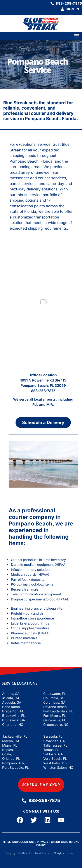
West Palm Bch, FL (58, 763)
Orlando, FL (11, 759)
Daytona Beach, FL (58, 707)
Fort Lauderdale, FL (58, 711)
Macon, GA (11, 741)
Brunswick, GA (14, 720)
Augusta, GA (12, 702)
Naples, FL (10, 750)
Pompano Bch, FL (16, 763)
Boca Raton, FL (14, 707)
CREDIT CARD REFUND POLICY (58, 843)
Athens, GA (11, 694)
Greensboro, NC (56, 725)
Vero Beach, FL (55, 759)
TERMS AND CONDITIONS (18, 842)
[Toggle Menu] (76, 36)
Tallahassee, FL (55, 745)
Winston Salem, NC (58, 768)
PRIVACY (43, 842)
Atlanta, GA (11, 698)
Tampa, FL (51, 750)
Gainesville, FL (55, 720)
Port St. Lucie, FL (15, 768)
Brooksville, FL (14, 716)
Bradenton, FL (13, 711)
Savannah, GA (54, 741)
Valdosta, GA (53, 754)
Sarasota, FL (53, 736)
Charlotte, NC (13, 725)
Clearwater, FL (54, 694)
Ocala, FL (9, 754)
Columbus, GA (54, 702)
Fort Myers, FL (54, 716)
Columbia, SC (54, 698)
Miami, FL (10, 745)
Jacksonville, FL (15, 736)
